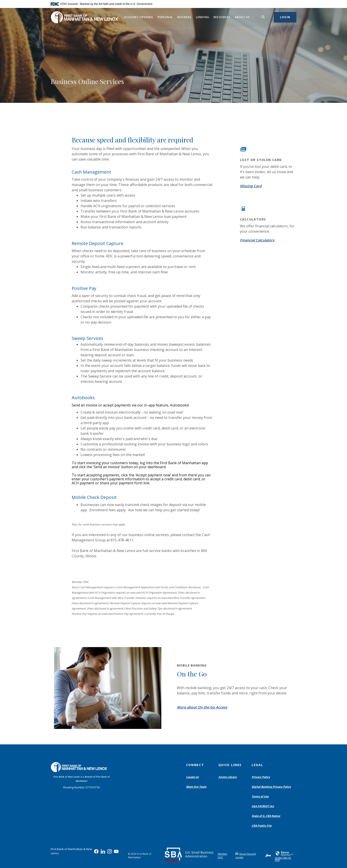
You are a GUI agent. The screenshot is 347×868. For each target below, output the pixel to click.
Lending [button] (203, 17)
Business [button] (185, 17)
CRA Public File (263, 826)
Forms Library (228, 777)
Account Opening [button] (139, 17)
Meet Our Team (196, 787)
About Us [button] (242, 17)
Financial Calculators (257, 240)
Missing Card (251, 186)
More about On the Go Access (202, 707)
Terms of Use (260, 796)
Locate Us (192, 777)
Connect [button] (195, 765)
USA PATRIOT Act (263, 806)
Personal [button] (165, 17)
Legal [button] (257, 765)
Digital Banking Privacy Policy (272, 787)
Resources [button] (222, 17)
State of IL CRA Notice (266, 816)
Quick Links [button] (230, 765)
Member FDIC (222, 856)
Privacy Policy (261, 777)
